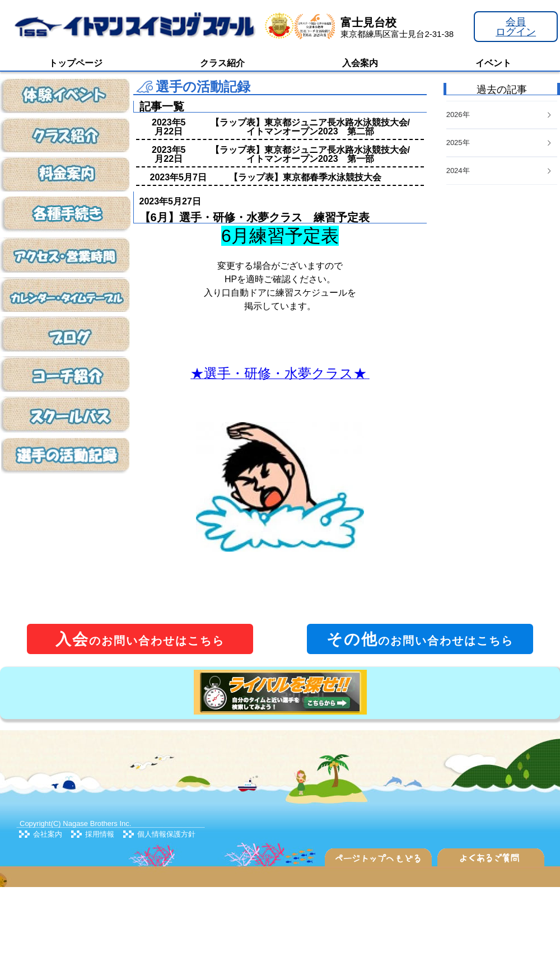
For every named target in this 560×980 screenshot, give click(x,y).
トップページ (76, 63)
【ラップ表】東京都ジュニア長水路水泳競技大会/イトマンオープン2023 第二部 (310, 127)
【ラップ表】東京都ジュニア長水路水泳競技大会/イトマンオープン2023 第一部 (310, 154)
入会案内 (360, 63)
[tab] (502, 171)
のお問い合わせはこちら (140, 639)
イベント (493, 63)
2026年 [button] (500, 115)
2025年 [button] (500, 143)
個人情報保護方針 (166, 834)
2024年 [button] (500, 171)
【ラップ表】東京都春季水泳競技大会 (305, 177)
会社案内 (48, 834)
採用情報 (100, 834)
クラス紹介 (222, 63)
